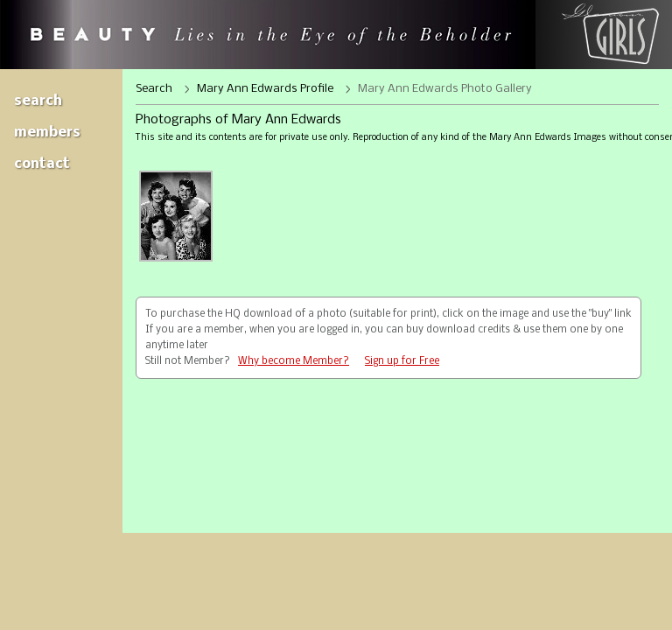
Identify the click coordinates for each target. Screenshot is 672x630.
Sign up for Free (402, 361)
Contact (42, 164)
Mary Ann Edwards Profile (265, 89)
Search (38, 101)
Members (47, 133)
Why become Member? (294, 361)
